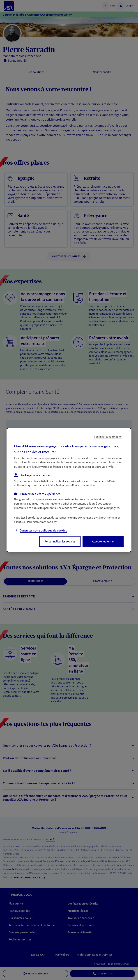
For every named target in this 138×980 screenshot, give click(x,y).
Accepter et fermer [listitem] (103, 541)
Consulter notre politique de (43, 530)
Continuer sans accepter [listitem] (108, 437)
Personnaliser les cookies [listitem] (60, 541)
